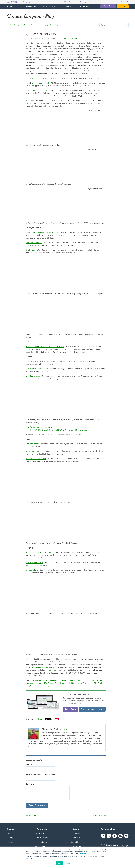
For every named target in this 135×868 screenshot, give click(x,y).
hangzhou (82, 680)
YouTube (29, 667)
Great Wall (73, 680)
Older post (34, 815)
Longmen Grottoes (94, 680)
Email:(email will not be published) (41, 775)
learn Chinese (53, 670)
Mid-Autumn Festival (34, 243)
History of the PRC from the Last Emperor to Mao (45, 347)
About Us (11, 833)
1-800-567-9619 (124, 2)
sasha (41, 38)
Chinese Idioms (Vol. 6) (35, 563)
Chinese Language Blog (30, 16)
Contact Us (77, 838)
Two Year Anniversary (44, 34)
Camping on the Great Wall (36, 90)
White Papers (42, 838)
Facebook (38, 667)
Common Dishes (32, 444)
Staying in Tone (32, 570)
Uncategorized (66, 38)
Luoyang (29, 683)
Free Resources (42, 846)
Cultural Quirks (32, 361)
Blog (11, 838)
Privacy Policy (83, 854)
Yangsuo (67, 686)
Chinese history (54, 680)
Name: (30, 765)
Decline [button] (68, 863)
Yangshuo (30, 101)
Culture (58, 38)
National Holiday (68, 683)
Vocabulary (76, 38)
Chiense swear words (39, 680)
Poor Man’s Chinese (33, 78)
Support (77, 833)
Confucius (64, 680)
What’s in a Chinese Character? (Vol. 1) (41, 552)
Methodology (42, 842)
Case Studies (42, 833)
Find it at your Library (92, 709)
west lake (60, 686)
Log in (123, 6)
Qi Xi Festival (99, 683)
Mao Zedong (38, 683)
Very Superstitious (33, 376)
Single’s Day (30, 250)
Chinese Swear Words (34, 369)
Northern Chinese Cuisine (36, 459)
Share (40, 719)
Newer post (97, 815)
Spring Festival (49, 686)
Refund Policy (77, 842)
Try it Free (108, 6)
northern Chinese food (84, 683)
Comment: (30, 784)
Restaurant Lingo (33, 451)
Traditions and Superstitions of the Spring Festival (45, 232)
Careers (11, 842)
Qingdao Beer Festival (40, 83)
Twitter (45, 667)
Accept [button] (59, 863)
